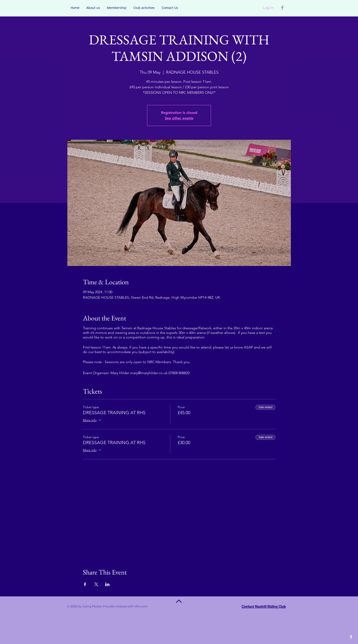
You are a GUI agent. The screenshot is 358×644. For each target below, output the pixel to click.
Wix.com (148, 606)
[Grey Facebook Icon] (282, 8)
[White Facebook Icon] (351, 637)
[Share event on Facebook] (85, 584)
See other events (179, 118)
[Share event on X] (96, 584)
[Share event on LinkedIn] (107, 584)
